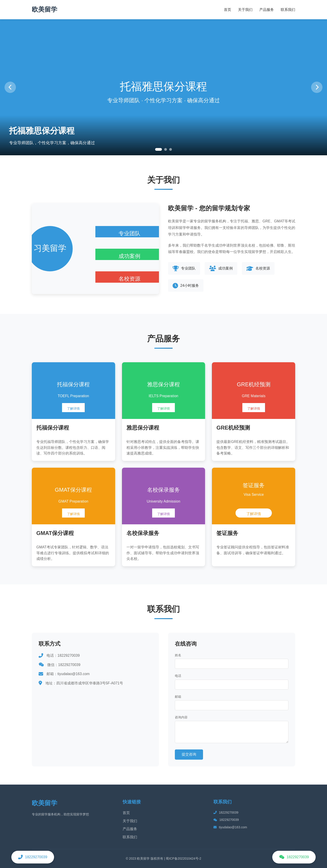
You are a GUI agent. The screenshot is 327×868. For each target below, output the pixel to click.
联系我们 (288, 10)
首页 (228, 10)
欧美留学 (45, 9)
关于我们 (245, 10)
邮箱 (178, 697)
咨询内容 (181, 717)
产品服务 (267, 10)
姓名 (178, 655)
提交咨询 (189, 754)
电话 (178, 676)
